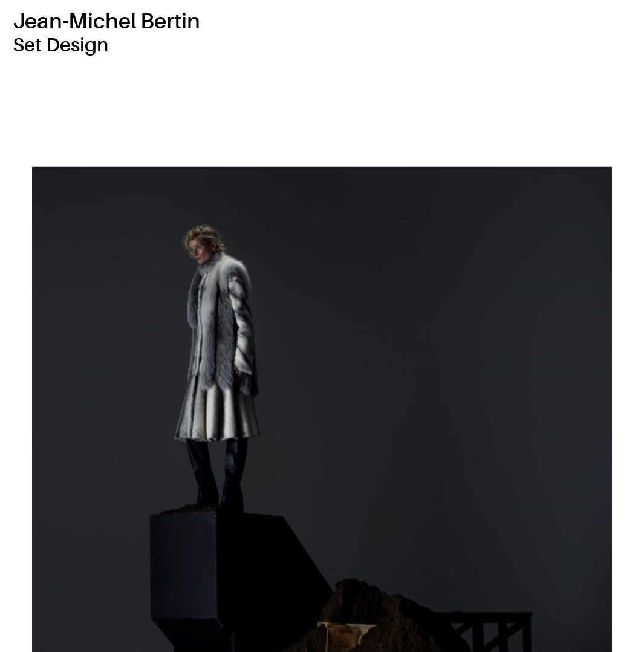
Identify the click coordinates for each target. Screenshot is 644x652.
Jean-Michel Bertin (106, 21)
